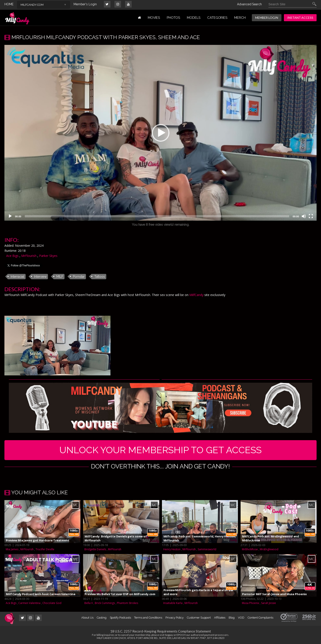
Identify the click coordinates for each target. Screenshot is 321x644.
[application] (160, 133)
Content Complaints (260, 618)
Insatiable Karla (173, 603)
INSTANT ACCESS (300, 18)
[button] (161, 133)
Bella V (89, 603)
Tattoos (100, 277)
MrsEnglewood (269, 549)
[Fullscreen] (311, 216)
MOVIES (154, 18)
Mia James (12, 549)
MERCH (240, 18)
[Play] (10, 216)
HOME (9, 4)
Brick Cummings (105, 603)
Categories (217, 18)
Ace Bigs (12, 256)
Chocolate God (52, 603)
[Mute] (304, 216)
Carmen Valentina (29, 603)
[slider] (157, 216)
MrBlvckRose (250, 549)
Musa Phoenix (251, 603)
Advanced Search (249, 4)
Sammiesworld (207, 549)
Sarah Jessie (269, 603)
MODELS (194, 18)
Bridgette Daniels (95, 549)
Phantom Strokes (127, 603)
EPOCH (181, 635)
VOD (241, 618)
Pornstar (79, 277)
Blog (232, 618)
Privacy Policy (175, 618)
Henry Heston (172, 549)
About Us (87, 618)
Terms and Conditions (148, 618)
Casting (102, 618)
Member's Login (85, 4)
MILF (60, 277)
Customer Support (199, 618)
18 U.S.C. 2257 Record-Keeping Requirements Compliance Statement (161, 631)
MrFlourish (29, 256)
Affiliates (220, 618)
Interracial (17, 277)
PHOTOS (174, 18)
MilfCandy (196, 295)
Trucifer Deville (45, 549)
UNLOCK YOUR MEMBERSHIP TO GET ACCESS (160, 450)
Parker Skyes (48, 256)
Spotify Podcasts (120, 618)
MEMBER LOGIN (267, 18)
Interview (40, 277)
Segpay (169, 635)
